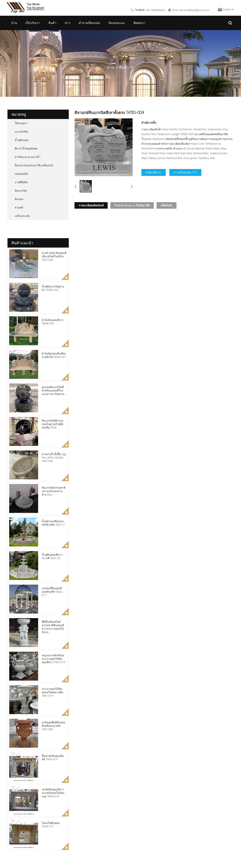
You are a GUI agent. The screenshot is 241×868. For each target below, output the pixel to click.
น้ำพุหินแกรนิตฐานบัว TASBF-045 (53, 288)
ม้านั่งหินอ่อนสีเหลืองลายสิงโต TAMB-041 (54, 355)
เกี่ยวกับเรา (33, 23)
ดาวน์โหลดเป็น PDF (185, 172)
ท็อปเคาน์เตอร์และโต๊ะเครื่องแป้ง (34, 165)
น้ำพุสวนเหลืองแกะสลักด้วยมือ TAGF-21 (54, 523)
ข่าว (68, 23)
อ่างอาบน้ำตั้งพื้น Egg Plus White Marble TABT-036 (54, 457)
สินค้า (52, 23)
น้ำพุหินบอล (22, 140)
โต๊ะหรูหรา (21, 123)
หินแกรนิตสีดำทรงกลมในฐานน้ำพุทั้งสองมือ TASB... (53, 424)
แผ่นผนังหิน (22, 174)
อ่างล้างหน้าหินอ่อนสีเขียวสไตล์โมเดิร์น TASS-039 (54, 256)
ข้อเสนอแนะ (117, 23)
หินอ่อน (19, 199)
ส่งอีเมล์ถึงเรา (154, 172)
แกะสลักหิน (21, 132)
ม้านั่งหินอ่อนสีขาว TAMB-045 (53, 322)
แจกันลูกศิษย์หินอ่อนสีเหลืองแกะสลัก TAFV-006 (54, 726)
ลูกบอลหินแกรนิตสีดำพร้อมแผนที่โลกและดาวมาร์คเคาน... (54, 390)
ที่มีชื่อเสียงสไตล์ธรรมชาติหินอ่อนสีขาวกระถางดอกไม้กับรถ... (53, 627)
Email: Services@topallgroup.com (191, 10)
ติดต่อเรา (140, 23)
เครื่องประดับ (22, 216)
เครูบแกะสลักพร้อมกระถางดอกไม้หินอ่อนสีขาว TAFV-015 (54, 659)
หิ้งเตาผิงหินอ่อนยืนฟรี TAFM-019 (53, 758)
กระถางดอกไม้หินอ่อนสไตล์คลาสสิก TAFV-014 (52, 692)
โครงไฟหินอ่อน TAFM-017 (51, 825)
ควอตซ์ (19, 207)
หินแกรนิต (21, 191)
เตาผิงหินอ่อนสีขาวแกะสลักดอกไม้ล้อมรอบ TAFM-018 (53, 793)
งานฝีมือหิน (21, 182)
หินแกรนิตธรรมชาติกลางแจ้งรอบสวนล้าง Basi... (54, 491)
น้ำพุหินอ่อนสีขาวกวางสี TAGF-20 (52, 556)
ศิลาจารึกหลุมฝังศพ (26, 148)
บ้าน (14, 23)
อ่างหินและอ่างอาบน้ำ (28, 157)
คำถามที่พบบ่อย (89, 23)
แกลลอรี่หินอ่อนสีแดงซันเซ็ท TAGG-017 (52, 592)
